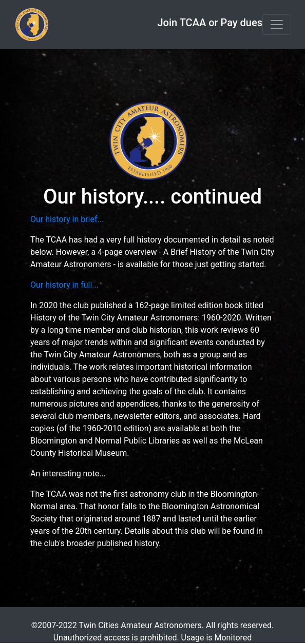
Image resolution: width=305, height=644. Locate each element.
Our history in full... (64, 285)
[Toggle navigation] (277, 25)
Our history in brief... (67, 219)
